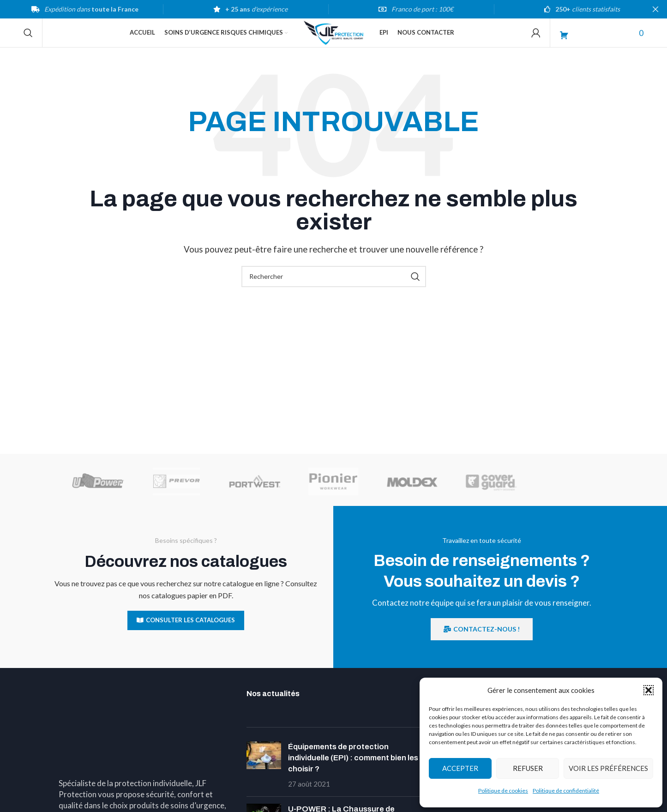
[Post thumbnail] (264, 778)
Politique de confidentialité (566, 791)
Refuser (528, 768)
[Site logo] (333, 38)
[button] (649, 690)
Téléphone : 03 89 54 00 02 (109, 802)
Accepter (460, 768)
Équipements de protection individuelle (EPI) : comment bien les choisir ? (353, 771)
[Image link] (146, 711)
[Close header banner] (655, 9)
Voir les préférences (608, 768)
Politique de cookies (503, 791)
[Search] (28, 39)
